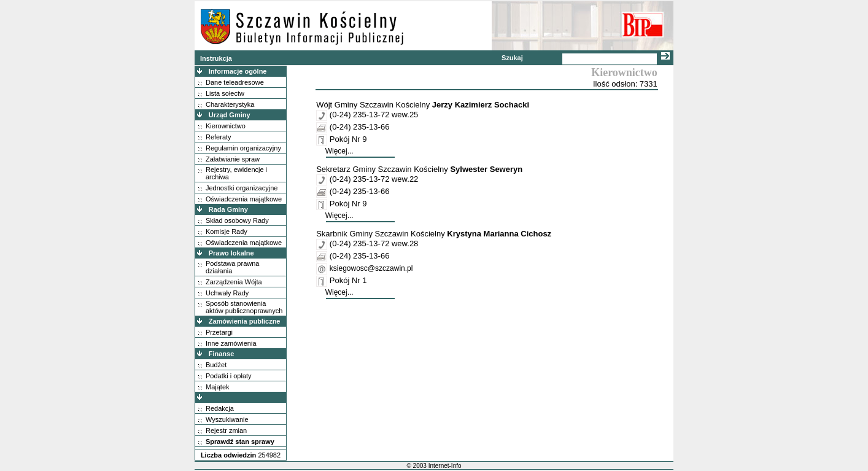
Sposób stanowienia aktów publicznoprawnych (244, 307)
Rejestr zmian (226, 430)
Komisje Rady (227, 232)
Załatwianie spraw (233, 159)
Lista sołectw (225, 93)
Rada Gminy (228, 209)
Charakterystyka (230, 104)
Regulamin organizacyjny (243, 148)
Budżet (216, 365)
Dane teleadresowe (235, 82)
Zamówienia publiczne (245, 321)
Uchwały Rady (227, 293)
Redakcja (220, 408)
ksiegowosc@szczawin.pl (371, 268)
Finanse (222, 354)
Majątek (218, 387)
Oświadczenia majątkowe (244, 199)
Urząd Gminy (230, 115)
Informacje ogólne (238, 71)
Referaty (219, 137)
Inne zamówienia (231, 343)
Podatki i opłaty (229, 376)
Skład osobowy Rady (237, 220)
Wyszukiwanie (227, 419)
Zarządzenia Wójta (234, 282)
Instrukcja (216, 58)
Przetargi (219, 332)
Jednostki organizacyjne (242, 188)
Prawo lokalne (231, 253)
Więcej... (339, 151)
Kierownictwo (226, 126)
